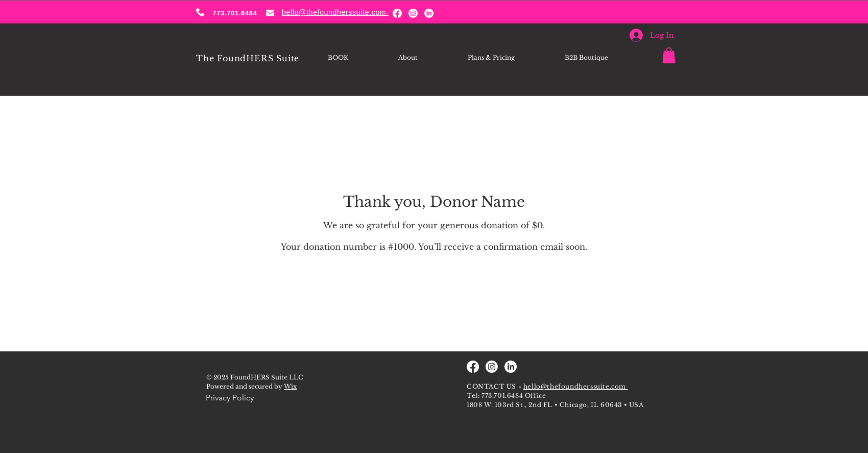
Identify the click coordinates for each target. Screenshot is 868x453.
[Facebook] (397, 13)
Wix (290, 386)
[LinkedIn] (429, 13)
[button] (669, 55)
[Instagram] (413, 13)
